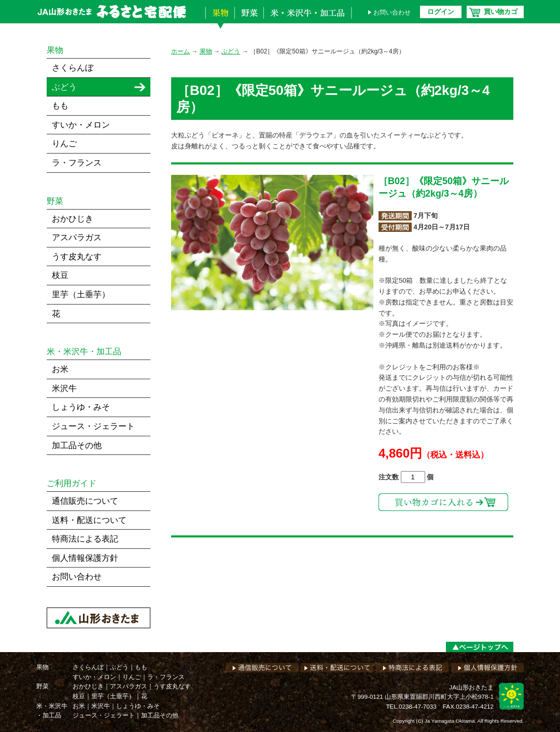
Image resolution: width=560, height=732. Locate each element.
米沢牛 (64, 388)
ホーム (180, 51)
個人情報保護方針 (85, 558)
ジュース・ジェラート (93, 426)
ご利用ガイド (72, 483)
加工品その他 (77, 445)
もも (60, 106)
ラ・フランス (77, 163)
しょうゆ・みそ (81, 407)
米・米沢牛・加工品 (310, 20)
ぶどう (231, 51)
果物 (220, 20)
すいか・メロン (81, 125)
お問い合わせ (392, 12)
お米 (60, 369)
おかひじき (73, 219)
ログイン (441, 12)
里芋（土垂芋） (81, 294)
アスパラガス (77, 237)
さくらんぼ (73, 68)
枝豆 (60, 275)
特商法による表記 (85, 539)
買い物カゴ (501, 12)
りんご (64, 143)
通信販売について (85, 501)
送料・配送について (89, 520)
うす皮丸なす (77, 257)
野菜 (249, 20)
